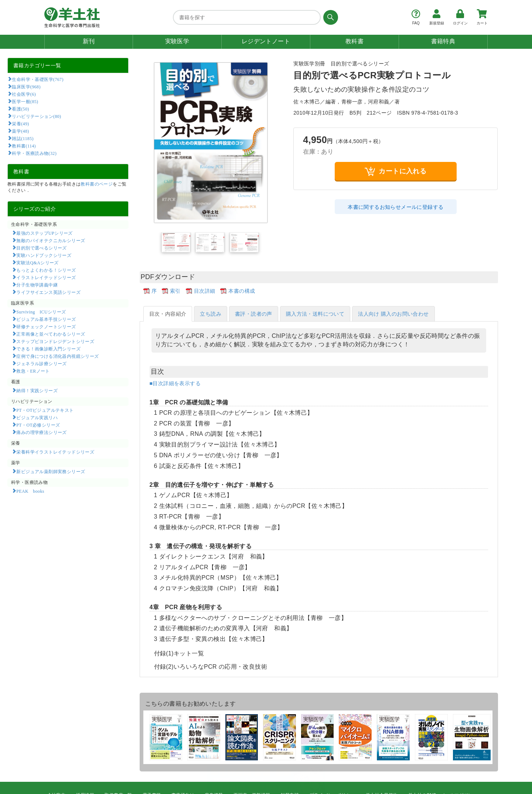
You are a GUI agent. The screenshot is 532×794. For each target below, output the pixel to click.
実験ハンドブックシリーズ (44, 255)
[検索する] (329, 17)
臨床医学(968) (26, 86)
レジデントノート (266, 41)
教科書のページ (97, 184)
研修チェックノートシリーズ (46, 326)
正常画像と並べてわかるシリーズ (51, 334)
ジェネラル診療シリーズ (41, 363)
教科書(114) (24, 146)
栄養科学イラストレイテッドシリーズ (55, 452)
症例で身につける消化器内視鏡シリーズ (57, 356)
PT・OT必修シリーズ (38, 425)
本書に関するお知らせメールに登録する (395, 207)
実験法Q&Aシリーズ (37, 262)
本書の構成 (242, 291)
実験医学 (177, 41)
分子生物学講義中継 (37, 285)
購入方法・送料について (315, 314)
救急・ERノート (33, 371)
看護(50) (20, 109)
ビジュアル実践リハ (37, 417)
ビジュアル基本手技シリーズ (46, 319)
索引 (175, 291)
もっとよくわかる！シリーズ (46, 270)
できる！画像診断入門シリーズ (48, 349)
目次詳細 (205, 291)
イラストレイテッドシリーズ (46, 277)
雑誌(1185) (23, 138)
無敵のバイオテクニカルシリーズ (51, 240)
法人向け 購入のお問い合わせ (393, 314)
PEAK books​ (30, 491)
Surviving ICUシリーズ (41, 312)
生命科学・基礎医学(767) (37, 79)
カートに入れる (395, 171)
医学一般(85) (25, 101)
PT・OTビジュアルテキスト (45, 410)
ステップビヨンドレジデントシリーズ (55, 341)
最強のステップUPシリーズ (44, 233)
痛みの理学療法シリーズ (41, 432)
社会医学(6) (24, 94)
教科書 (354, 41)
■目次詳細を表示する (175, 383)
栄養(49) (20, 123)
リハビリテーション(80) (36, 116)
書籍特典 (443, 41)
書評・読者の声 (254, 314)
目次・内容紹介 (168, 314)
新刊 (89, 41)
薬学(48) (20, 131)
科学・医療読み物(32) (34, 153)
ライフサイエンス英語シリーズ (48, 292)
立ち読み (211, 314)
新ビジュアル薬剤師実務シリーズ (51, 471)
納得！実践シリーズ (37, 390)
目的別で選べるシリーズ (41, 248)
